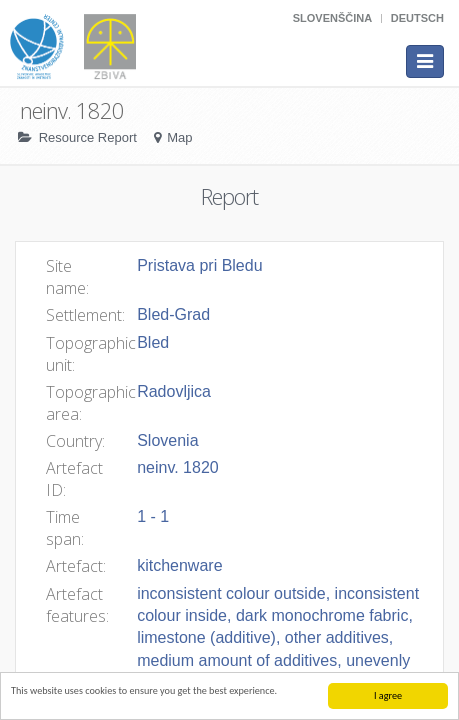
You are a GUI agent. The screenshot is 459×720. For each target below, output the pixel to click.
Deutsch (417, 18)
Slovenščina (332, 18)
